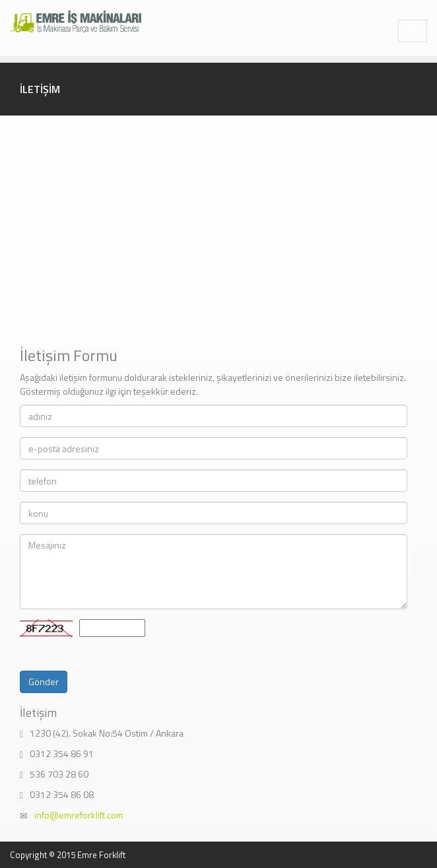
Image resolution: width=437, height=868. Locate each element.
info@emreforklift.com (79, 815)
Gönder (44, 682)
